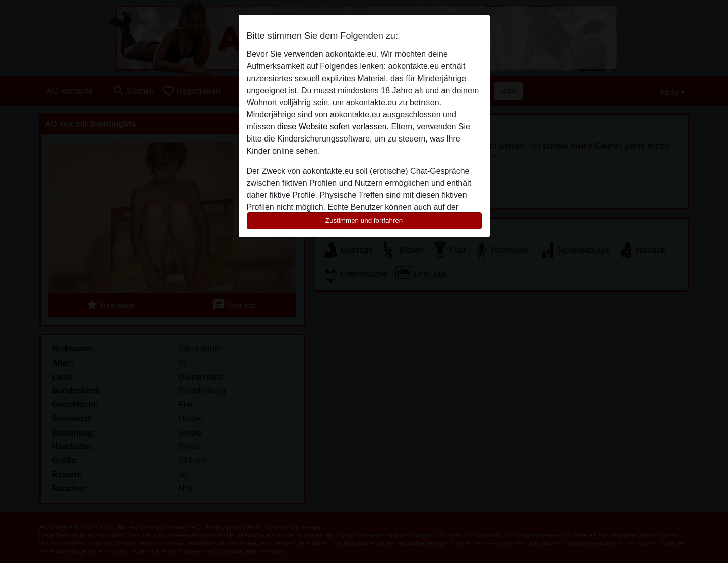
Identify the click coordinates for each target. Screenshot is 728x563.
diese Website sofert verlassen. (333, 127)
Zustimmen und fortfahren (364, 220)
